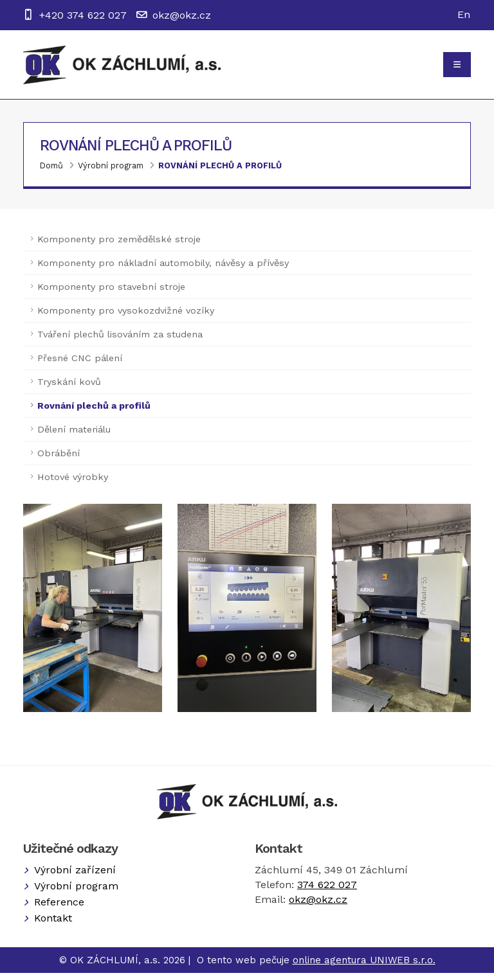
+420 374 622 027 (83, 15)
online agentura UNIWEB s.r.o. (364, 967)
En (464, 14)
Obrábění (59, 459)
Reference (59, 909)
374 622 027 (327, 892)
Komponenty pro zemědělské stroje (119, 245)
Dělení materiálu (74, 436)
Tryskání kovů (69, 388)
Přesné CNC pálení (80, 364)
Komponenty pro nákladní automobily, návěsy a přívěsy (163, 269)
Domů (51, 172)
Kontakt (53, 925)
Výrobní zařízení (75, 877)
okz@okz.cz (182, 15)
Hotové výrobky (73, 483)
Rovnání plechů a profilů (220, 172)
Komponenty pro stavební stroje (111, 293)
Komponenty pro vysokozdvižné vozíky (126, 317)
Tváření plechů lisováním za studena (120, 341)
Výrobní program (111, 172)
